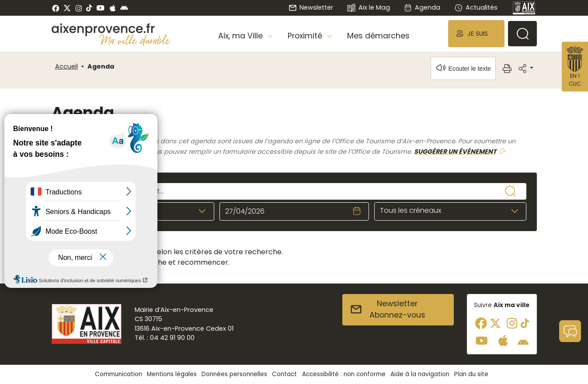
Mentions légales (172, 374)
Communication (118, 374)
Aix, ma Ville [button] (242, 36)
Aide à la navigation (420, 374)
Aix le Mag (368, 8)
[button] (476, 33)
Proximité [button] (306, 36)
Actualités (476, 7)
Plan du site (471, 374)
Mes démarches (378, 36)
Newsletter (311, 7)
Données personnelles (234, 374)
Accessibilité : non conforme (344, 374)
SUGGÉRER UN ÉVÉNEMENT (455, 152)
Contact (284, 374)
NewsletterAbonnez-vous (388, 309)
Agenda (422, 7)
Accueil (66, 66)
